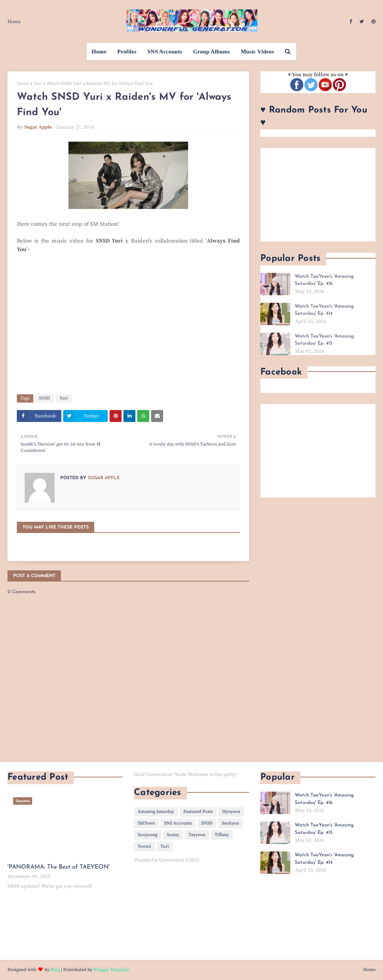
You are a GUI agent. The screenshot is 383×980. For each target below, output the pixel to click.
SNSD (45, 398)
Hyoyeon (231, 812)
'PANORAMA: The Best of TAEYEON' (59, 867)
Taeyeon (197, 835)
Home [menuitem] (99, 52)
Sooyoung (148, 835)
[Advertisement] (318, 195)
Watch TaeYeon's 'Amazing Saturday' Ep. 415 (324, 340)
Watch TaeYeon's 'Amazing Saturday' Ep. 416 (324, 280)
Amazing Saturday (156, 812)
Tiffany (222, 835)
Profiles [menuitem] (127, 52)
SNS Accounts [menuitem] (165, 52)
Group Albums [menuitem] (212, 52)
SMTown (146, 823)
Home (14, 22)
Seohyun (230, 823)
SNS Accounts (178, 823)
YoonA (144, 846)
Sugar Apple (38, 127)
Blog (55, 970)
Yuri (38, 84)
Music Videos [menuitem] (258, 52)
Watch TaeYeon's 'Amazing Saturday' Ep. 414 (324, 310)
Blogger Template (111, 970)
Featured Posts (198, 812)
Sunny (173, 835)
